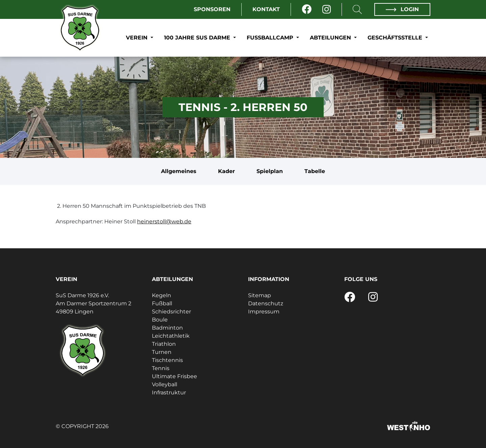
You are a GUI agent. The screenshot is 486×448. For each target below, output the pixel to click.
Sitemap (260, 295)
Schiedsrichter (171, 312)
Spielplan (270, 171)
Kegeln (161, 295)
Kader (226, 171)
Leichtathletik (171, 336)
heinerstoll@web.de (164, 221)
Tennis (161, 368)
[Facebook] (307, 9)
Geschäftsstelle (396, 38)
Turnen (162, 352)
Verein (138, 38)
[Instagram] (327, 9)
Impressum (264, 312)
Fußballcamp (271, 38)
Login (402, 9)
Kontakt (266, 9)
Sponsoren (212, 9)
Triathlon (164, 344)
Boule (160, 320)
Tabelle (315, 171)
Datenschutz (266, 303)
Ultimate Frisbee (174, 376)
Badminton (167, 328)
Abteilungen (331, 38)
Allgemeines (179, 171)
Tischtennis (167, 360)
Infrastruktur (169, 393)
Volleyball (165, 384)
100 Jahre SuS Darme (198, 38)
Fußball (162, 303)
